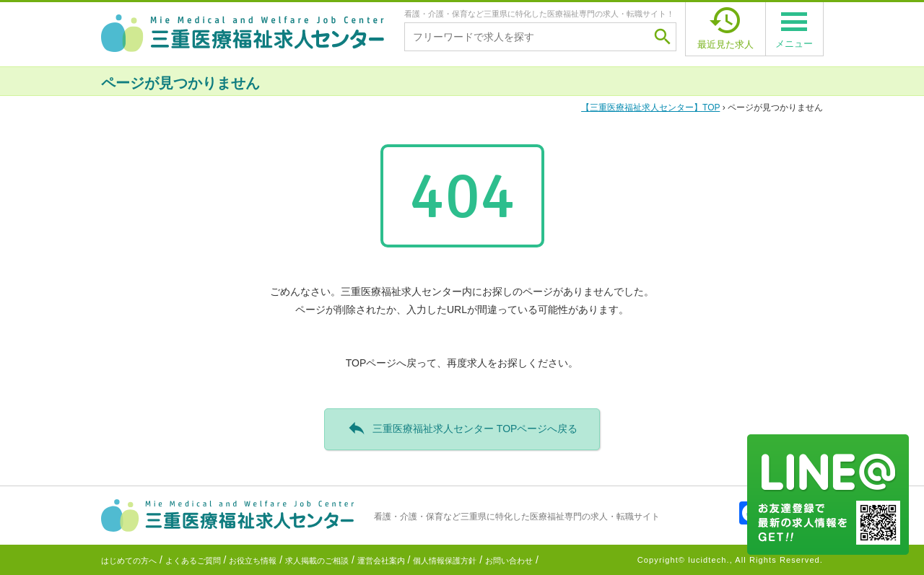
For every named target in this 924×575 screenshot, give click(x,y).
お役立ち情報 (253, 561)
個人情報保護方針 (445, 561)
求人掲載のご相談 (317, 561)
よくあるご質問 (193, 561)
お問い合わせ (509, 561)
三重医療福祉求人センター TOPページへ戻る (462, 428)
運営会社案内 (381, 561)
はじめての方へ (129, 561)
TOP (650, 107)
